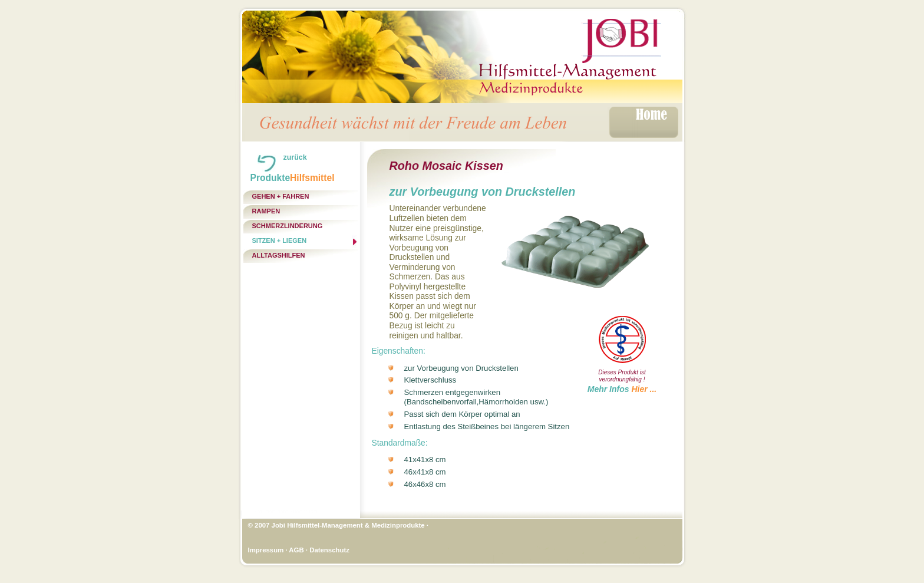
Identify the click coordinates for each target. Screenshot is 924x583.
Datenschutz (329, 550)
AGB (296, 550)
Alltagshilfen (279, 255)
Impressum (266, 550)
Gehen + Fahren (281, 196)
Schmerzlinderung (288, 226)
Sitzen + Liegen (280, 241)
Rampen (266, 211)
